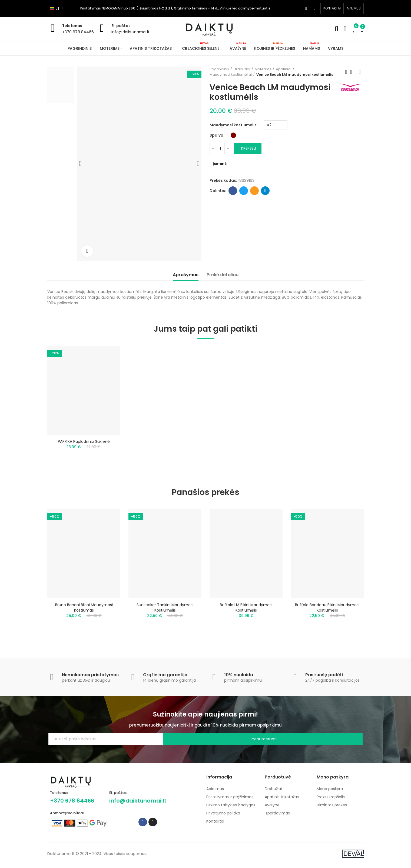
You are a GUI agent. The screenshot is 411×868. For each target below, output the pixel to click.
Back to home (353, 72)
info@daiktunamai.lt (130, 32)
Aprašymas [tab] (186, 275)
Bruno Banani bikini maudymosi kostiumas (84, 610)
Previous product (346, 72)
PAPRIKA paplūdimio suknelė (84, 441)
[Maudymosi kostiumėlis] (276, 125)
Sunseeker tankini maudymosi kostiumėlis (165, 610)
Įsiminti (220, 164)
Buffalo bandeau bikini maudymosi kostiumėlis (327, 610)
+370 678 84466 (78, 32)
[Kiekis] (220, 148)
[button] (332, 8)
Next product (360, 72)
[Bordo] (233, 135)
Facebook (233, 191)
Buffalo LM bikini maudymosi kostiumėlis (246, 610)
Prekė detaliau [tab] (223, 275)
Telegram (265, 191)
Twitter (244, 191)
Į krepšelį (248, 148)
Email (255, 191)
